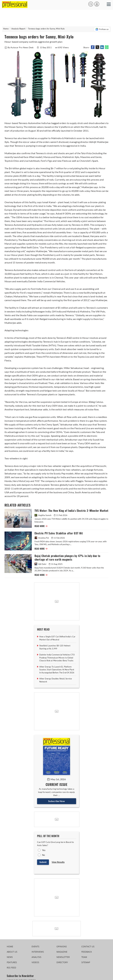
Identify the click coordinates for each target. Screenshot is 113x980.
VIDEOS (35, 962)
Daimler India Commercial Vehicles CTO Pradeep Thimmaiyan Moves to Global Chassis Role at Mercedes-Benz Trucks (57, 658)
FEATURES (12, 962)
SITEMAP (86, 962)
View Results (58, 862)
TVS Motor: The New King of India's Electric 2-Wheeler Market (72, 511)
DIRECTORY (62, 962)
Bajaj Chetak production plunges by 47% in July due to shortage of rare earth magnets (67, 558)
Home (6, 29)
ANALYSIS (36, 957)
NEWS (10, 957)
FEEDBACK (87, 952)
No (43, 855)
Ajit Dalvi (41, 564)
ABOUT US (12, 952)
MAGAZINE (62, 952)
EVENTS (35, 946)
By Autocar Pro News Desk (19, 47)
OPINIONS (62, 946)
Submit (43, 862)
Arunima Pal (42, 538)
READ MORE (41, 526)
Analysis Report (18, 29)
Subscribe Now (56, 801)
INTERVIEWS (38, 952)
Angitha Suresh (43, 515)
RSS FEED (11, 968)
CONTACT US (88, 946)
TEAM (84, 957)
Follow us (102, 29)
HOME (10, 946)
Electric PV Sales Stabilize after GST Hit (59, 533)
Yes (44, 850)
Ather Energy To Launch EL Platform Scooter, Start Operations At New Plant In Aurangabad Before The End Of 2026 (57, 670)
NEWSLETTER (63, 957)
